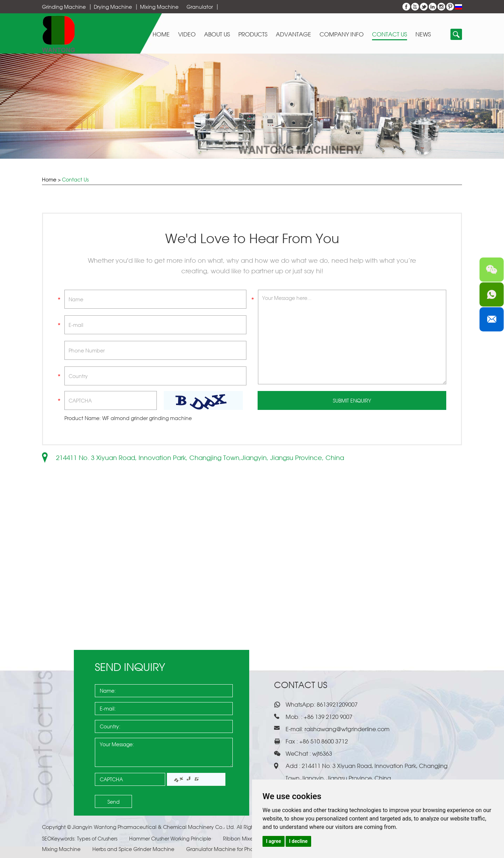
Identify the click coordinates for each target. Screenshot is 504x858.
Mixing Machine (159, 7)
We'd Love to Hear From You (252, 238)
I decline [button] (298, 841)
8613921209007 (337, 705)
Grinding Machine (64, 7)
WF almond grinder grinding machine (147, 418)
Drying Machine (113, 7)
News (423, 35)
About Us (217, 35)
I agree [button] (274, 841)
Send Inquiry (130, 667)
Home (161, 35)
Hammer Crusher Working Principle (171, 839)
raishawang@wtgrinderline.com (347, 729)
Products (253, 35)
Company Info (342, 35)
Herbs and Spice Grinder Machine (134, 849)
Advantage (293, 35)
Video (187, 35)
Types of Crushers (98, 839)
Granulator (200, 7)
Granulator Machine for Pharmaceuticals (236, 849)
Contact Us (390, 35)
